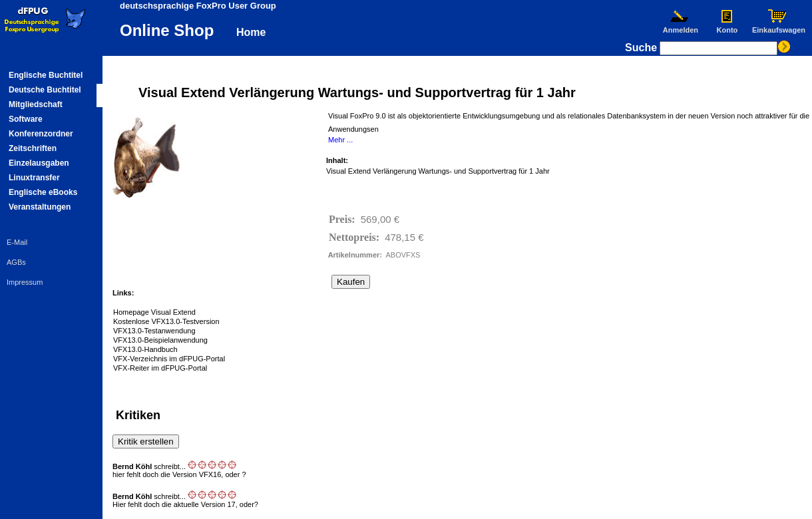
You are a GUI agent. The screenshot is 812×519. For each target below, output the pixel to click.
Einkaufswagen (779, 27)
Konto (727, 27)
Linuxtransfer (34, 178)
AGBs (16, 262)
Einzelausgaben (39, 163)
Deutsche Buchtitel (45, 90)
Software (26, 119)
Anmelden (680, 27)
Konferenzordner (41, 134)
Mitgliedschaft (36, 104)
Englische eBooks (43, 192)
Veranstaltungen (40, 207)
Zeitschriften (33, 148)
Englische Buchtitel (46, 75)
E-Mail (17, 242)
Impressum (25, 282)
